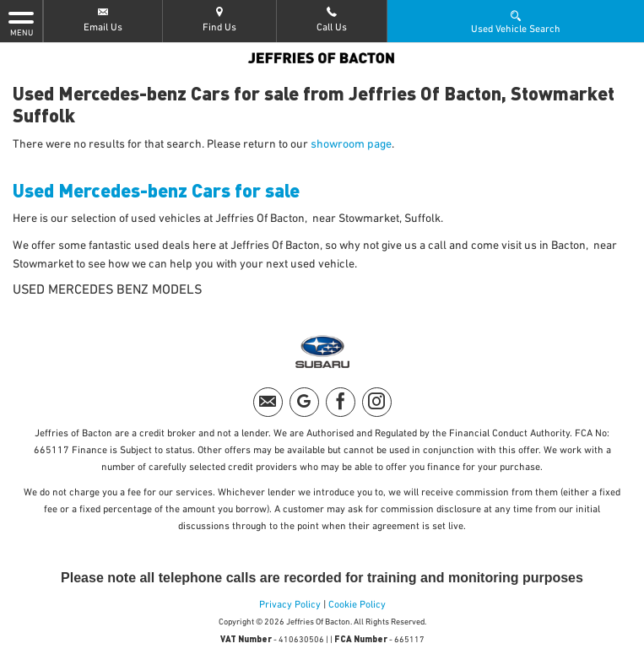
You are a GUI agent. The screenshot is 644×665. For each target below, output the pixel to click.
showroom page (351, 144)
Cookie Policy (357, 605)
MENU (21, 23)
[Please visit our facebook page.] (341, 402)
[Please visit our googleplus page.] (304, 402)
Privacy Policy (290, 605)
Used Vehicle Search (516, 21)
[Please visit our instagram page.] (377, 402)
